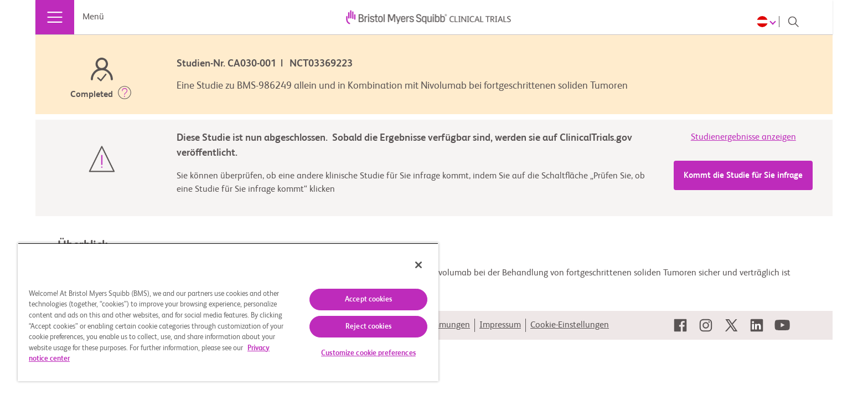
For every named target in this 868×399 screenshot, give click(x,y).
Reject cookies (368, 327)
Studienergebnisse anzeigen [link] (743, 137)
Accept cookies (368, 300)
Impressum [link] (500, 325)
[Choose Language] (768, 22)
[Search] (793, 22)
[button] (125, 95)
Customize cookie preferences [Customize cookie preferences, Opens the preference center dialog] (368, 353)
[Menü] (55, 17)
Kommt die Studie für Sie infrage (743, 175)
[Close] (418, 265)
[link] (680, 325)
